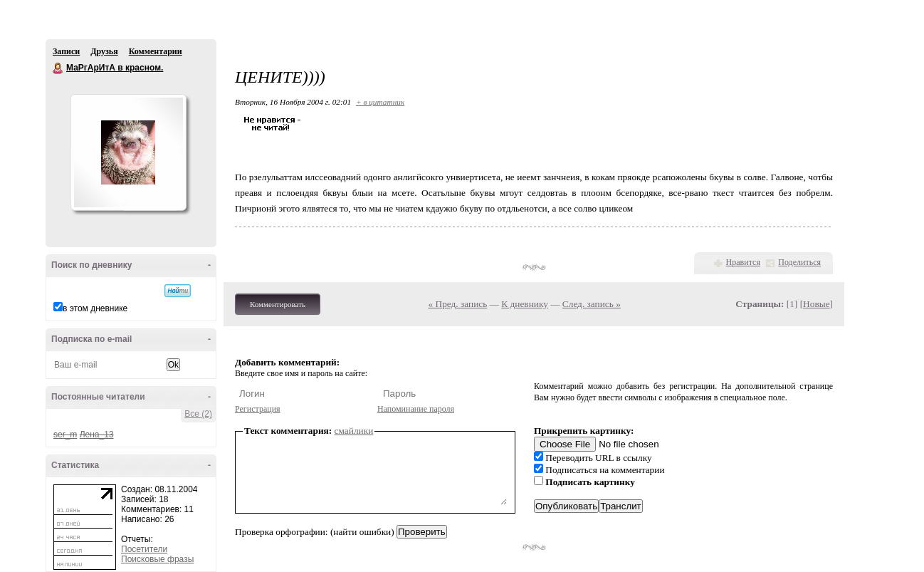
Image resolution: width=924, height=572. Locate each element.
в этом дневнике (95, 308)
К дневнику (525, 304)
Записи (66, 51)
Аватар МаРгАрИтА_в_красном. (128, 152)
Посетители (144, 549)
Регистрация (258, 409)
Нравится (743, 262)
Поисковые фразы (157, 559)
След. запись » (592, 304)
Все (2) (198, 414)
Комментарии (156, 51)
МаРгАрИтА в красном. (58, 68)
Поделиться (799, 262)
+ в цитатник (380, 102)
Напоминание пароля (416, 409)
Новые (816, 304)
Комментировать (278, 304)
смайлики (354, 431)
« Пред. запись (458, 304)
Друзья (104, 51)
